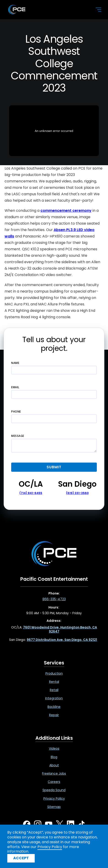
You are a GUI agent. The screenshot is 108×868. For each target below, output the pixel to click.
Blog (54, 757)
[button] (96, 10)
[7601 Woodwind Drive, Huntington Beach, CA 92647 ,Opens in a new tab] (60, 629)
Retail (54, 690)
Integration (54, 698)
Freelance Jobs (54, 773)
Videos (54, 748)
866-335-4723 (54, 599)
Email (15, 387)
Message (18, 436)
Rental (54, 682)
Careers (54, 782)
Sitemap (54, 807)
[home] (48, 10)
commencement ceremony (66, 211)
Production (54, 673)
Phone (16, 412)
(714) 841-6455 (31, 493)
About (54, 765)
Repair (54, 715)
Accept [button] (21, 858)
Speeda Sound (54, 790)
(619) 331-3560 (77, 493)
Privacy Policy (54, 798)
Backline (54, 707)
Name (15, 363)
